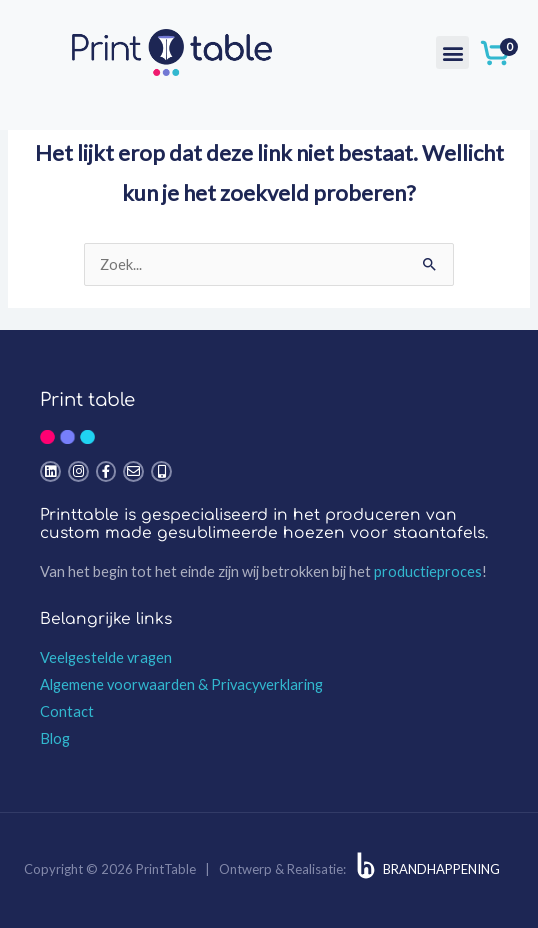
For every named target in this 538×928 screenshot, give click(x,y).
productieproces (428, 571)
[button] (452, 52)
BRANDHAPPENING (441, 869)
